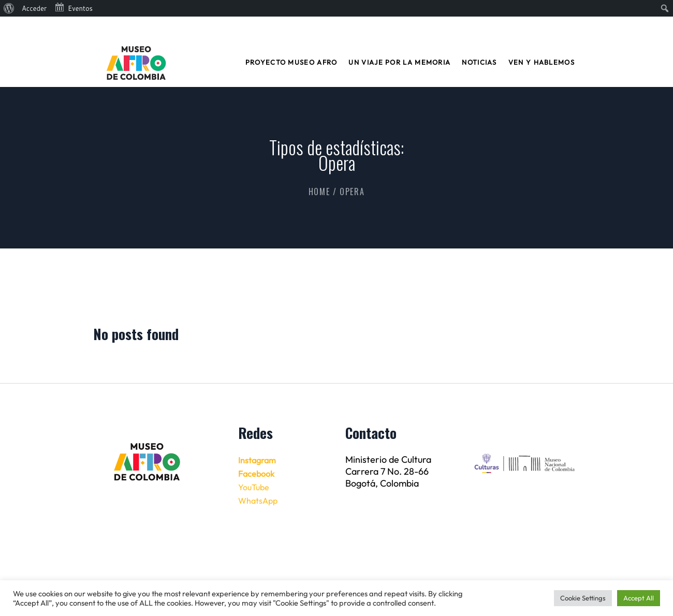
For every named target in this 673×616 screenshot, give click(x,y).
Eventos (74, 7)
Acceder (34, 8)
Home (319, 192)
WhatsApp (258, 501)
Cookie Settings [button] (583, 598)
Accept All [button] (639, 598)
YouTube (254, 487)
